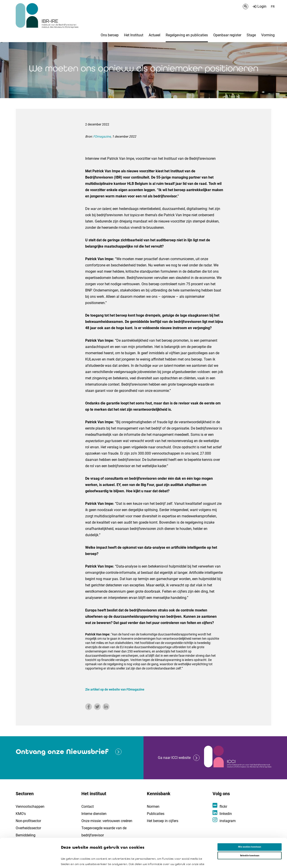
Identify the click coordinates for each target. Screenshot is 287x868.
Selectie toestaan (250, 826)
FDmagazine (102, 136)
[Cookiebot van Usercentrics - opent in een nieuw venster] (29, 860)
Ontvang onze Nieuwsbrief (62, 752)
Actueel (154, 35)
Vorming (268, 35)
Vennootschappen (30, 806)
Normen (153, 806)
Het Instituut (134, 35)
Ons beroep (110, 35)
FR (273, 6)
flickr (223, 806)
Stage (251, 35)
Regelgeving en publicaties (187, 35)
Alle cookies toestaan (250, 818)
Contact (88, 806)
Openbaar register (227, 35)
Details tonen (204, 861)
